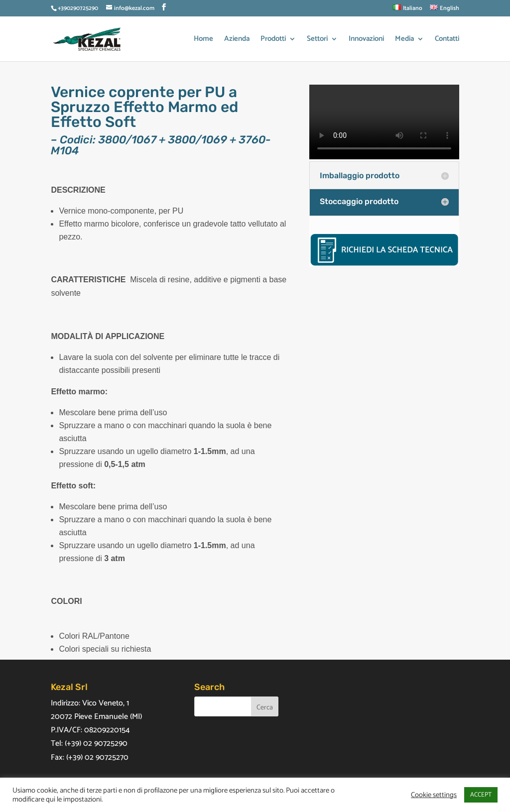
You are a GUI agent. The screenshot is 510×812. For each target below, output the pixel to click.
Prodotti (273, 40)
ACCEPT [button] (481, 795)
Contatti (447, 40)
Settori (317, 40)
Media (404, 40)
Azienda (237, 40)
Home (203, 40)
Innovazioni (366, 40)
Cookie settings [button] (434, 795)
